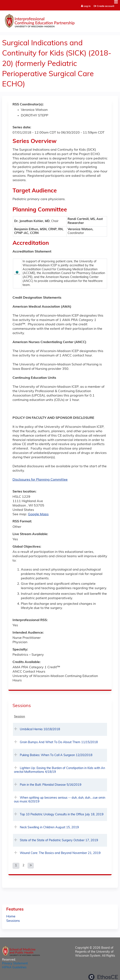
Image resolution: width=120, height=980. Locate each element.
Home (11, 917)
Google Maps (38, 514)
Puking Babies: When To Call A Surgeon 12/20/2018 (56, 755)
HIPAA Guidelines (14, 968)
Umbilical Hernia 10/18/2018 (40, 729)
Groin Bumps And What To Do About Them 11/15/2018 (59, 742)
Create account (105, 6)
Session (20, 717)
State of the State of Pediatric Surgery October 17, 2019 (59, 840)
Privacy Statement (15, 964)
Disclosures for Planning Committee (40, 480)
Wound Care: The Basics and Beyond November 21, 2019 (60, 853)
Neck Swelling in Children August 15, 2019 (49, 828)
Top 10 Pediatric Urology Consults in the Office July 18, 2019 (62, 815)
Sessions (13, 921)
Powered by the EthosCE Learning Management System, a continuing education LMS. (103, 977)
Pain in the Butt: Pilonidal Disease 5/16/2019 (51, 785)
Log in (87, 6)
